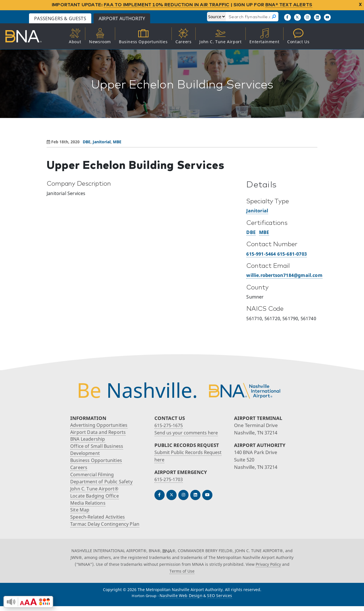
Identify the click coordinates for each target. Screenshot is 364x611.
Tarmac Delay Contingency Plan (107, 529)
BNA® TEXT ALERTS (289, 5)
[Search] (274, 17)
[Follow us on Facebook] (288, 17)
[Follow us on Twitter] (171, 495)
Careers (79, 470)
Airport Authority (145, 18)
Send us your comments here (188, 433)
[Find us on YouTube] (327, 17)
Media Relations (89, 507)
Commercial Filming (93, 477)
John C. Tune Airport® (96, 492)
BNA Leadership (89, 440)
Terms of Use (182, 576)
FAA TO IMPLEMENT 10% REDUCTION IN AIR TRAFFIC (167, 5)
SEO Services (220, 600)
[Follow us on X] (297, 17)
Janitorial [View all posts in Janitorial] (102, 142)
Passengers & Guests (84, 18)
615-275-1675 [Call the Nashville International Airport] (169, 425)
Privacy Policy (268, 569)
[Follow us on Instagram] (307, 17)
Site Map (80, 514)
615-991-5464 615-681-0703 (277, 254)
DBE (251, 232)
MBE (264, 232)
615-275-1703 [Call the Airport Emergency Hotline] (169, 479)
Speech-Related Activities (99, 521)
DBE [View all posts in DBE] (87, 142)
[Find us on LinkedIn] (317, 17)
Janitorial (257, 211)
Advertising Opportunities (100, 425)
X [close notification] (360, 5)
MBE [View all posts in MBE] (117, 142)
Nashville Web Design (181, 600)
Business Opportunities (97, 462)
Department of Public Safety (103, 484)
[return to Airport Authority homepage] (30, 36)
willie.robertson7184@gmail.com (284, 275)
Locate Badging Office (96, 499)
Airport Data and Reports (99, 433)
